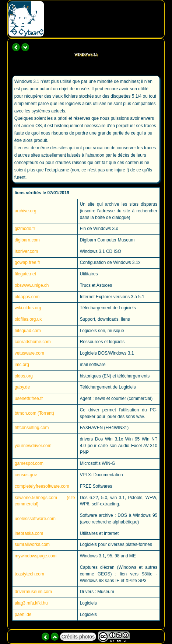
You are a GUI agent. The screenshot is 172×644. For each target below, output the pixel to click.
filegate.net (25, 274)
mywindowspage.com (36, 556)
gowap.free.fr (27, 262)
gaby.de (22, 387)
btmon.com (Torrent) (34, 413)
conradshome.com (33, 342)
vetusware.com (29, 353)
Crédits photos (78, 637)
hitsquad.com (28, 331)
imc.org (22, 365)
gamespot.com (29, 463)
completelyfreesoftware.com (42, 486)
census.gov (26, 475)
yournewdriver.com (33, 446)
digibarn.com (27, 240)
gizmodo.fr (25, 229)
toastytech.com (29, 574)
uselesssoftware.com (35, 519)
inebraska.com (29, 533)
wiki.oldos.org (28, 308)
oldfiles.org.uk (28, 319)
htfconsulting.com (32, 428)
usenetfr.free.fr (29, 398)
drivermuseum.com (33, 592)
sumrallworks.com (32, 544)
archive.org (26, 211)
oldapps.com (27, 297)
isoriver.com (26, 251)
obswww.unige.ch (32, 285)
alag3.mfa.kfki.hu (31, 603)
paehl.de (23, 615)
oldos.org (24, 376)
